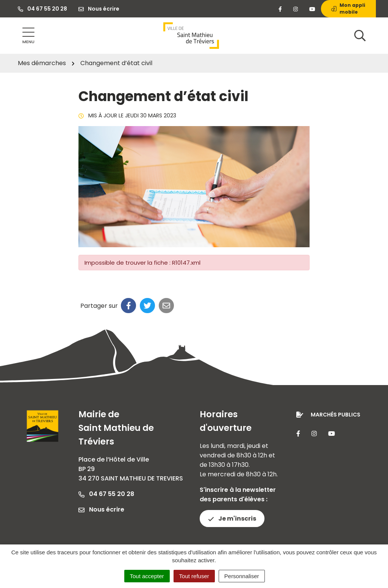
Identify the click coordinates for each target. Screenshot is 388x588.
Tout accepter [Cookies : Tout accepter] (147, 576)
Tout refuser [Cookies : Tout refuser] (194, 576)
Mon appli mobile (348, 9)
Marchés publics (336, 415)
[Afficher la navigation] (28, 36)
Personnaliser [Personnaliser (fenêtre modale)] (242, 576)
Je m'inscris (232, 519)
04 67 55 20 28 (106, 494)
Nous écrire (101, 509)
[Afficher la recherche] (360, 36)
